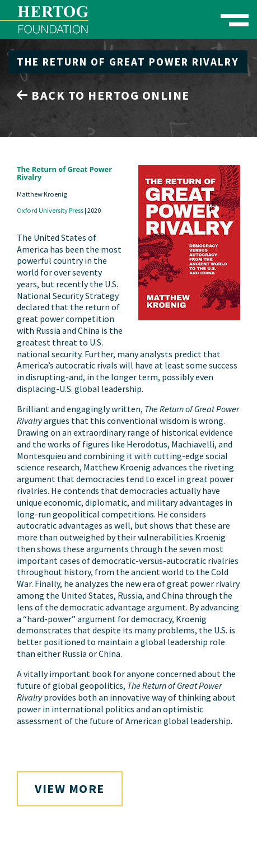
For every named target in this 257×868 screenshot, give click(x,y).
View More (70, 788)
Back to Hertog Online (103, 95)
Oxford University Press (50, 210)
